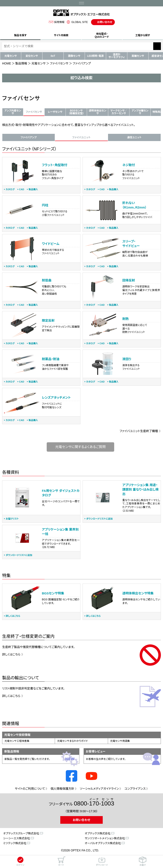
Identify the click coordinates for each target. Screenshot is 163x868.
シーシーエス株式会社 (17, 838)
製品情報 (21, 63)
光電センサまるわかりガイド (72, 741)
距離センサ (138, 56)
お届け (143, 861)
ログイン (20, 861)
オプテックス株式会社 (98, 833)
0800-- (94, 802)
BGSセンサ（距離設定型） (76, 112)
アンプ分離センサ (140, 112)
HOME (7, 63)
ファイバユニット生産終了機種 (139, 431)
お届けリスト (12, 519)
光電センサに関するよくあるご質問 (80, 447)
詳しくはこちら (13, 616)
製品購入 (33, 189)
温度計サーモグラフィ (117, 56)
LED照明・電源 (95, 56)
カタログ (10, 189)
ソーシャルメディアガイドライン (99, 789)
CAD (22, 189)
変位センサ (32, 56)
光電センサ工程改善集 (17, 741)
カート (61, 861)
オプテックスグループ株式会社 (21, 833)
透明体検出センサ (97, 112)
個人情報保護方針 (62, 789)
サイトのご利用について (30, 789)
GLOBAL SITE (77, 22)
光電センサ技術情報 (17, 735)
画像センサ (74, 56)
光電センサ (11, 56)
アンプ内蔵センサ (13, 112)
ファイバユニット (81, 137)
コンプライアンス (135, 789)
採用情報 (56, 22)
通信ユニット (134, 137)
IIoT (53, 56)
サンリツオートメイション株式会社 (105, 838)
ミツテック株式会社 (15, 843)
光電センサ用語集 (120, 741)
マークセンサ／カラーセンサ (119, 112)
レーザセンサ (55, 112)
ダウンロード (102, 861)
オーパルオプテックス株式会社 (103, 843)
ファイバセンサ (59, 63)
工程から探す (143, 35)
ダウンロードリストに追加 (99, 519)
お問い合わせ (105, 22)
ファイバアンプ (29, 137)
